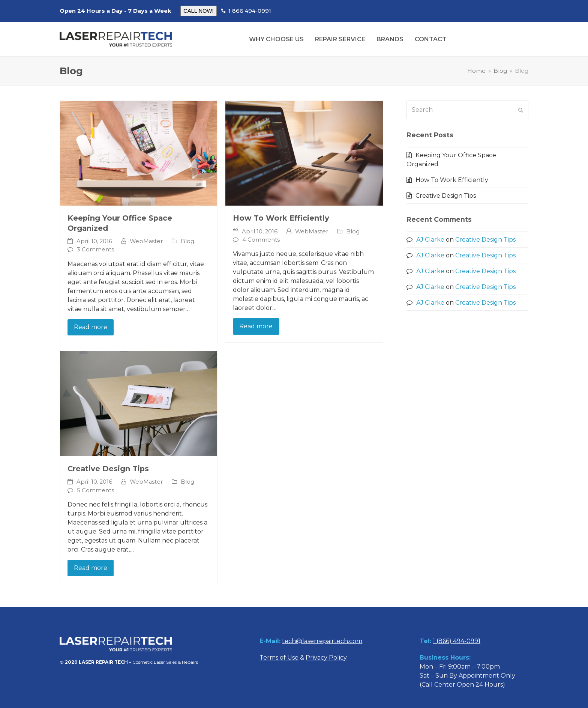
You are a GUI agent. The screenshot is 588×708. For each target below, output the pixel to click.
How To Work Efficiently (281, 218)
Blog (187, 241)
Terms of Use (279, 658)
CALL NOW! (199, 11)
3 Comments (95, 250)
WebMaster (146, 241)
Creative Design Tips (108, 469)
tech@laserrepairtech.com (322, 641)
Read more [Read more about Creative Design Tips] (91, 568)
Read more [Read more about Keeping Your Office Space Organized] (91, 327)
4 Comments (261, 240)
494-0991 (466, 641)
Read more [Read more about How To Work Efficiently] (256, 326)
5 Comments (95, 490)
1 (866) (442, 641)
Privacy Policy (326, 658)
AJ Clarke (430, 240)
